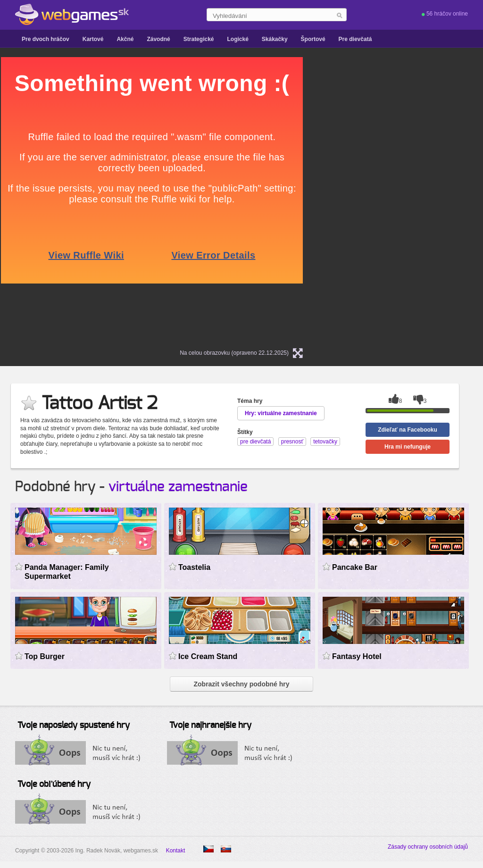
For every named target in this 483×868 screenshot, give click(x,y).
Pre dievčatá (355, 39)
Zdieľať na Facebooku (408, 430)
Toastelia (194, 567)
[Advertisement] (411, 199)
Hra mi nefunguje (408, 447)
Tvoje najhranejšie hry (210, 726)
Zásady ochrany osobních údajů (428, 847)
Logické (237, 39)
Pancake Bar (355, 567)
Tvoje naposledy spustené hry (74, 726)
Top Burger (45, 656)
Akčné (125, 39)
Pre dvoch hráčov (46, 39)
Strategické (199, 39)
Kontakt (176, 851)
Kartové (93, 39)
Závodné (158, 39)
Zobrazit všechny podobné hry (241, 684)
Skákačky (275, 39)
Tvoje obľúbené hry (54, 785)
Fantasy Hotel (357, 656)
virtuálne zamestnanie (178, 487)
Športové (313, 39)
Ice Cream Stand (208, 656)
